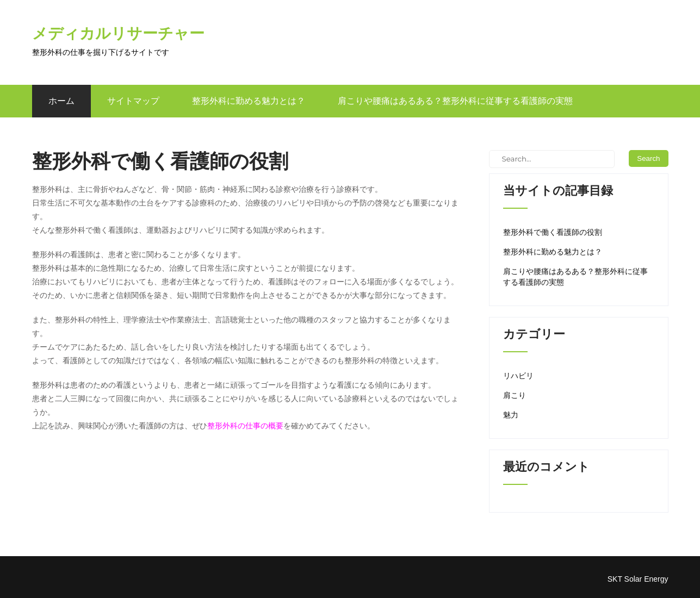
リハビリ (518, 376)
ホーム (61, 101)
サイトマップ (133, 101)
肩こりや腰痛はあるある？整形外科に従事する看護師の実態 (455, 101)
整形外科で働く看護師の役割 (553, 232)
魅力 (511, 415)
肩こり (515, 395)
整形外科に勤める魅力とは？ (249, 101)
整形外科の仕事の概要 (245, 426)
